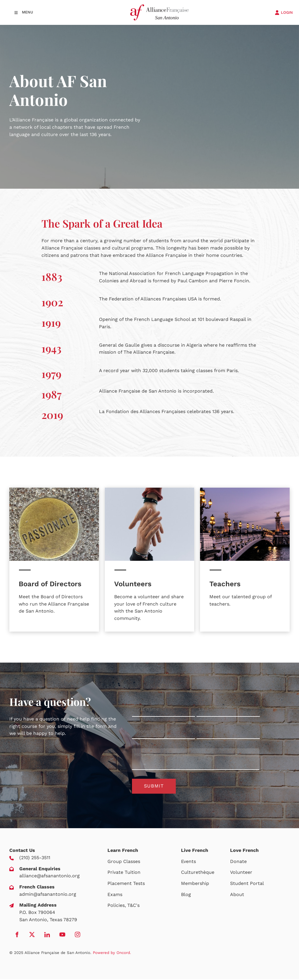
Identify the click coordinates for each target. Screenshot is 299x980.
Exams (115, 895)
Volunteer (241, 873)
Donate (238, 862)
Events (188, 862)
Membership (195, 884)
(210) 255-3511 (35, 858)
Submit (154, 786)
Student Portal (247, 884)
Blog (186, 895)
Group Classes (124, 862)
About (237, 895)
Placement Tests (126, 884)
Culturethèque (198, 873)
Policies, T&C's (124, 906)
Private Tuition (124, 873)
